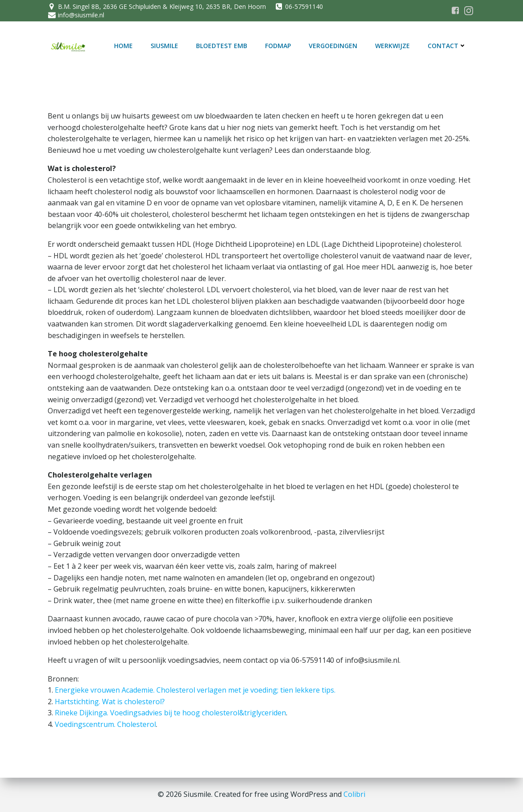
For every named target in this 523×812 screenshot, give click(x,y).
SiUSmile (164, 46)
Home (123, 46)
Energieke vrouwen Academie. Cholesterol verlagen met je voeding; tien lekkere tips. (195, 690)
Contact (447, 46)
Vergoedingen (333, 46)
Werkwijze (392, 46)
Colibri (354, 794)
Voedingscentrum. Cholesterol (105, 724)
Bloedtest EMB (222, 46)
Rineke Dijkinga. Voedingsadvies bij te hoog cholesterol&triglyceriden (170, 713)
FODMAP (278, 46)
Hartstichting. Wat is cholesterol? (110, 702)
